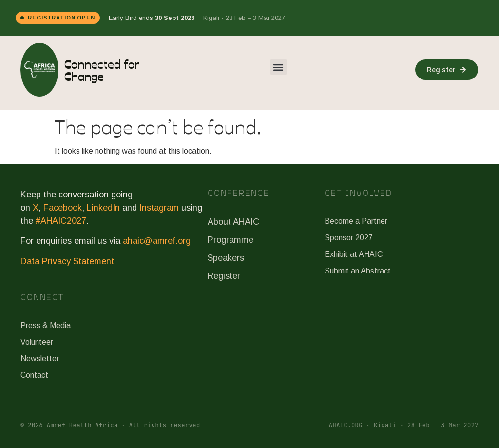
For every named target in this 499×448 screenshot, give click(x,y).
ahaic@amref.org (157, 241)
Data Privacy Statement (67, 261)
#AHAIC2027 (61, 221)
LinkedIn (103, 208)
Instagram (159, 208)
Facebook (63, 208)
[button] (278, 67)
